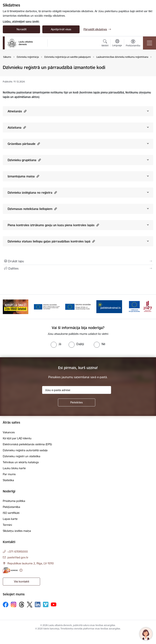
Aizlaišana (17, 127)
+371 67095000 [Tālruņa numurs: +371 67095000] (18, 552)
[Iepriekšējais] (8, 307)
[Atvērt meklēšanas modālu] (105, 44)
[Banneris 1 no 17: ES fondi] (16, 306)
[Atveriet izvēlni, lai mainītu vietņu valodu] (117, 43)
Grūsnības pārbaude (24, 144)
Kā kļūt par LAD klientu (17, 438)
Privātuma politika (14, 501)
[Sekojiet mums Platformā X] (30, 605)
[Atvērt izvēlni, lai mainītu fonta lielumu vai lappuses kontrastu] (133, 44)
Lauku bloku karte (14, 468)
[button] (25, 111)
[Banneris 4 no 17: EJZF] (109, 306)
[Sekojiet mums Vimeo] (46, 604)
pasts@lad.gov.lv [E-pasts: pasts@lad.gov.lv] (18, 557)
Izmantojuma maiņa (23, 176)
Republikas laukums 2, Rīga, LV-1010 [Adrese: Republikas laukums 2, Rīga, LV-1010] (31, 563)
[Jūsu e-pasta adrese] (77, 390)
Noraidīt (22, 29)
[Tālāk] (148, 307)
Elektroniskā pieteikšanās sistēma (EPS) (27, 444)
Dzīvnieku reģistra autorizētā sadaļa (25, 450)
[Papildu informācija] (21, 570)
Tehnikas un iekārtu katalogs (21, 462)
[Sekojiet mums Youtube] (54, 604)
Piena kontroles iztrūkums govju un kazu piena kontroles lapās (53, 225)
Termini (7, 525)
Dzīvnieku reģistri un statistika (22, 456)
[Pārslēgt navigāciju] (149, 43)
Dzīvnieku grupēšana (24, 160)
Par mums (9, 474)
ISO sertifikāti (11, 513)
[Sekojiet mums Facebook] (6, 605)
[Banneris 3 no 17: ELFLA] (78, 306)
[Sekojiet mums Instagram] (14, 604)
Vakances (9, 432)
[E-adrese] (10, 570)
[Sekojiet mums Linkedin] (38, 605)
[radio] (56, 344)
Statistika (8, 480)
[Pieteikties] (77, 402)
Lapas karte (10, 519)
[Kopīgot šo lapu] (78, 268)
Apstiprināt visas (61, 29)
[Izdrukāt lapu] (78, 261)
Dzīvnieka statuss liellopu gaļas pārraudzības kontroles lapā (51, 241)
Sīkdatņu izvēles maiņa (17, 531)
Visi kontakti (22, 581)
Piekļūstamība (11, 507)
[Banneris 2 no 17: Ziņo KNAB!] (47, 306)
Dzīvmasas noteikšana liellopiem (32, 209)
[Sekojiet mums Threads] (22, 605)
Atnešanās (17, 111)
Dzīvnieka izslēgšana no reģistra (32, 192)
